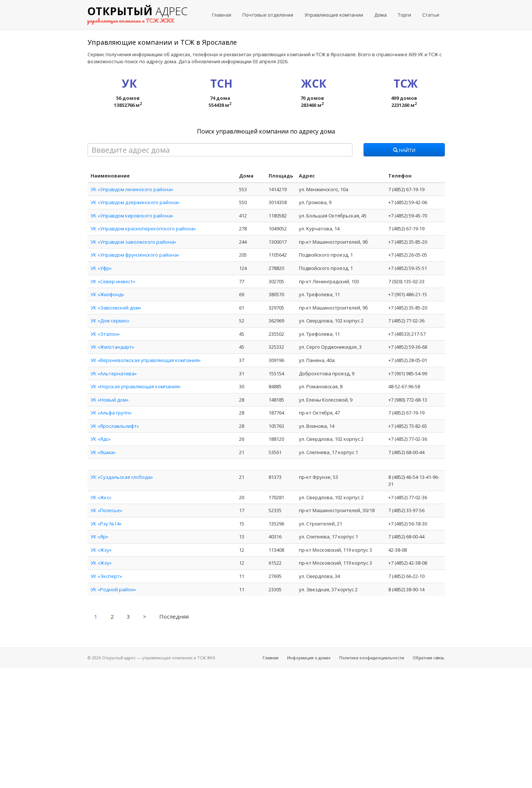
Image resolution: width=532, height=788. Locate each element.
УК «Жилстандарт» (112, 347)
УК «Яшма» (103, 452)
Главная (222, 15)
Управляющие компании (334, 15)
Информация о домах (309, 658)
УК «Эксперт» (106, 576)
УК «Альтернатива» (114, 373)
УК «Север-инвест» (113, 281)
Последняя (174, 616)
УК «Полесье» (106, 510)
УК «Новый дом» (110, 400)
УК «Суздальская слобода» (122, 477)
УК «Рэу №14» (106, 524)
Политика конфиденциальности (372, 658)
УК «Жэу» (101, 550)
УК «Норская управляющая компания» (136, 386)
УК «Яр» (99, 537)
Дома (381, 15)
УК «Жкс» (101, 497)
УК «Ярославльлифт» (115, 426)
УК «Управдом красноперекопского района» (143, 229)
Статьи (431, 15)
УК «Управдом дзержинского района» (135, 202)
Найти (404, 151)
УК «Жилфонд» (107, 294)
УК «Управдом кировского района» (132, 216)
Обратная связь (429, 658)
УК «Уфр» (101, 268)
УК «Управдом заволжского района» (133, 242)
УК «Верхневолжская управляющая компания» (146, 360)
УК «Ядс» (100, 439)
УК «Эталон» (105, 334)
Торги (405, 15)
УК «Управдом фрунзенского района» (135, 255)
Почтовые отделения (268, 15)
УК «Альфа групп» (111, 413)
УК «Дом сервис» (110, 321)
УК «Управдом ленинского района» (132, 189)
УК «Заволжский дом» (116, 308)
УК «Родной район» (113, 589)
